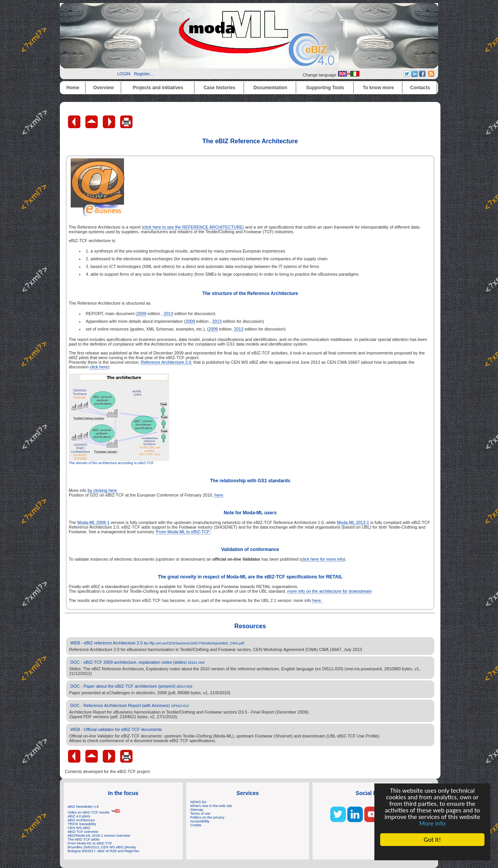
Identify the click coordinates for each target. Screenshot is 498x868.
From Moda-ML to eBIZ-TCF (90, 843)
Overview (103, 88)
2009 (141, 314)
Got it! (432, 840)
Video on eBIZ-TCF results (94, 812)
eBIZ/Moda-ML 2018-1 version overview (99, 836)
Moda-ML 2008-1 (93, 522)
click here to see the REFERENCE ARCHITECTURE (193, 227)
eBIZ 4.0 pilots (79, 816)
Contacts (420, 88)
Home (73, 88)
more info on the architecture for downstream (330, 591)
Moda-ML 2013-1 (353, 522)
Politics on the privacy (207, 817)
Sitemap (197, 810)
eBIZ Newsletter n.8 (83, 807)
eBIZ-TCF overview (83, 832)
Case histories (219, 88)
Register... (144, 74)
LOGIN (124, 74)
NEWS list (198, 802)
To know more (378, 88)
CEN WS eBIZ (79, 828)
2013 (168, 314)
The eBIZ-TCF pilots (83, 839)
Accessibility (200, 821)
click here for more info (322, 559)
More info (432, 823)
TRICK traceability (82, 824)
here (219, 495)
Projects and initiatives (158, 88)
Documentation (270, 88)
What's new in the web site (211, 806)
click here (99, 367)
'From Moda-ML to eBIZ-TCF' (183, 532)
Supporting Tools (325, 88)
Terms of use (200, 814)
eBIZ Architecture (81, 820)
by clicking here (102, 490)
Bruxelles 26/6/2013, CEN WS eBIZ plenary (102, 847)
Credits (196, 825)
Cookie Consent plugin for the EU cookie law (432, 853)
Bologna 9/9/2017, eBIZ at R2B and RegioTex (103, 851)
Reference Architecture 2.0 (166, 362)
